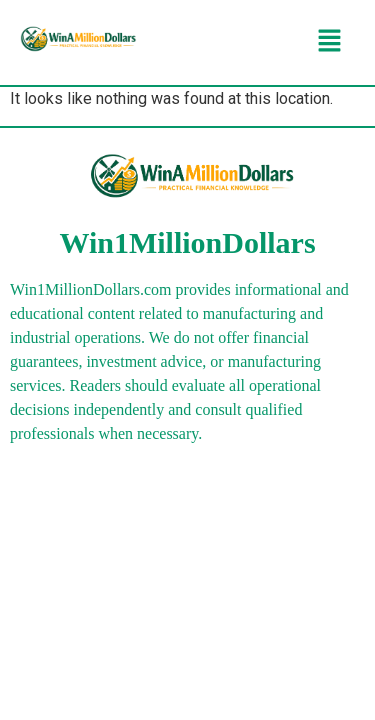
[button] (330, 42)
